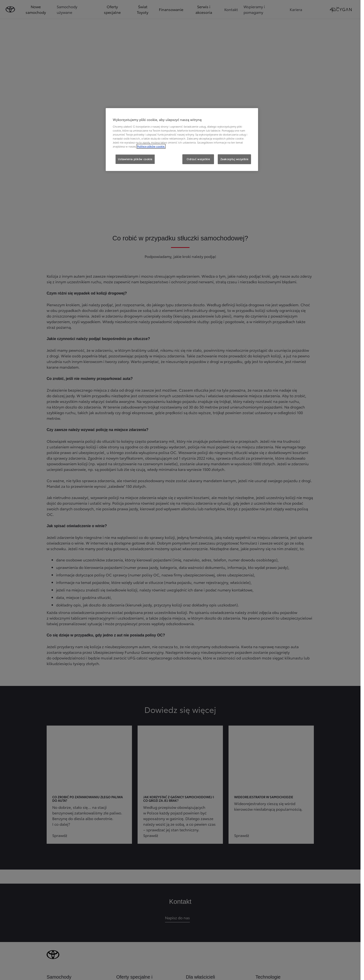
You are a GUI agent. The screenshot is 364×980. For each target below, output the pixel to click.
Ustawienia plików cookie (135, 159)
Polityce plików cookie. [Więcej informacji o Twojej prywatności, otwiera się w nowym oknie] (151, 146)
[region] (182, 140)
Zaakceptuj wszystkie (234, 159)
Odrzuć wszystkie (198, 159)
